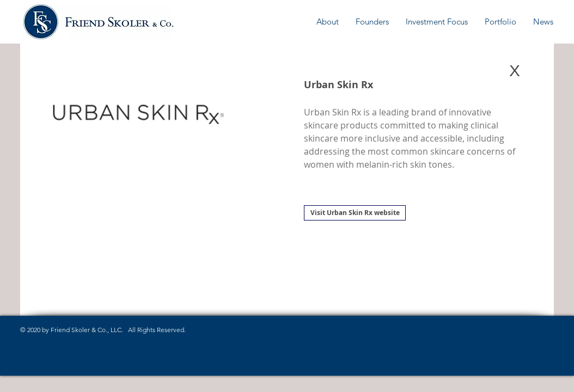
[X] (515, 71)
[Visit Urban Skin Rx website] (355, 213)
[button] (328, 22)
